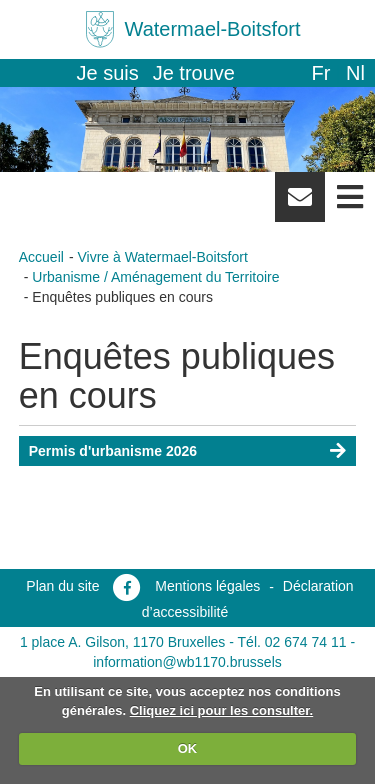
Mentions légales (207, 586)
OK (188, 748)
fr (320, 73)
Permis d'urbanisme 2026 (113, 451)
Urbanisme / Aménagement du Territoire (155, 277)
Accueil (41, 257)
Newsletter (300, 204)
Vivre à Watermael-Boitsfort (162, 257)
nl (355, 73)
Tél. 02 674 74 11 (292, 642)
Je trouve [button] (194, 73)
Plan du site (62, 586)
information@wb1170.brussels (187, 662)
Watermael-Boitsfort (213, 29)
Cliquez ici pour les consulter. (222, 710)
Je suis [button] (108, 73)
